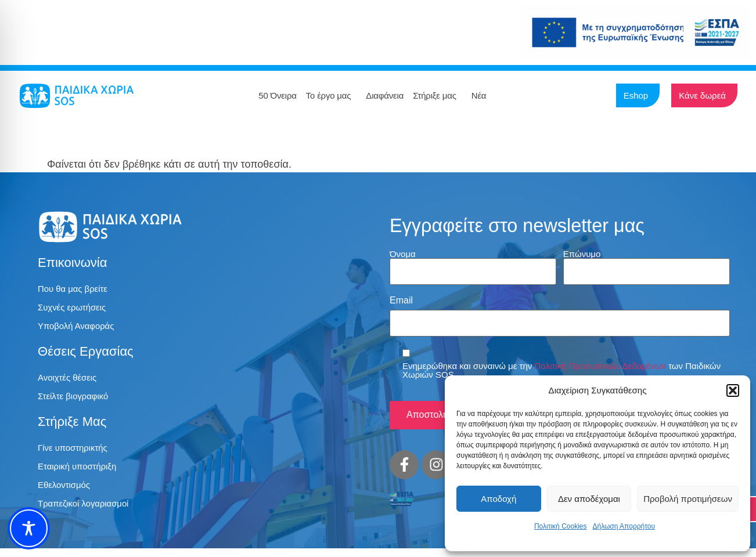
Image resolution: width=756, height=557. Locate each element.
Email (401, 297)
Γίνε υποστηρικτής (75, 453)
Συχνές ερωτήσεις (74, 309)
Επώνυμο (582, 254)
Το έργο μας (332, 96)
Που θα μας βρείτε (75, 289)
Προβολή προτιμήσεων (688, 499)
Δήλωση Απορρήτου (624, 526)
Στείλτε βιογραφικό (76, 401)
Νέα (482, 96)
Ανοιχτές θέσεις (69, 381)
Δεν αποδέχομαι (589, 499)
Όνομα (403, 254)
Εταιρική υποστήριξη (80, 473)
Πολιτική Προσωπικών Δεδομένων (600, 359)
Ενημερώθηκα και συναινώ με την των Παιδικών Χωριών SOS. (561, 364)
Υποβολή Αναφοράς (79, 329)
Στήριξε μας (438, 96)
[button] (733, 390)
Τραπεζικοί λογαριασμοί (87, 512)
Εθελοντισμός (66, 492)
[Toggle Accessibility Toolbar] (29, 528)
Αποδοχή (498, 499)
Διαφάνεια (385, 95)
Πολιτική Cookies (561, 526)
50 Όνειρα (277, 95)
